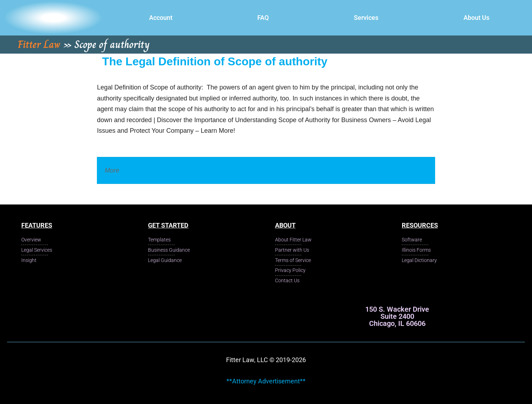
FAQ (263, 18)
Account (161, 18)
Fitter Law (39, 44)
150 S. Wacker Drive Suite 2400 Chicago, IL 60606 (397, 316)
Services (366, 18)
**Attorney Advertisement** (266, 381)
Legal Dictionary (144, 170)
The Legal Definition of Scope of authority (215, 61)
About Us (476, 18)
